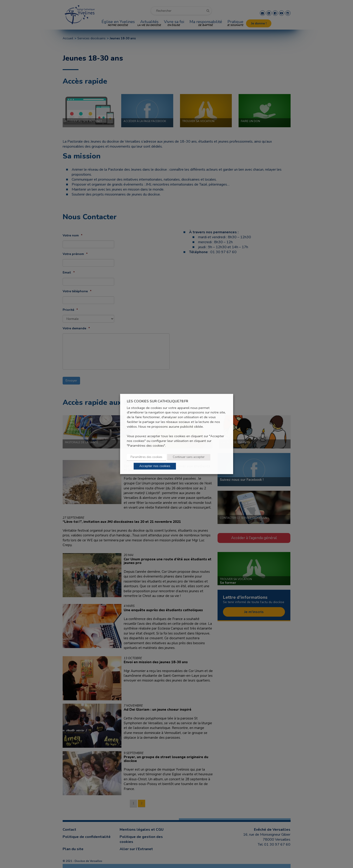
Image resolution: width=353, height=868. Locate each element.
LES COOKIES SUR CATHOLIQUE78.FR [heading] (158, 401)
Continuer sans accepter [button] (189, 457)
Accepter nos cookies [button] (155, 466)
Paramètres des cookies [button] (146, 457)
